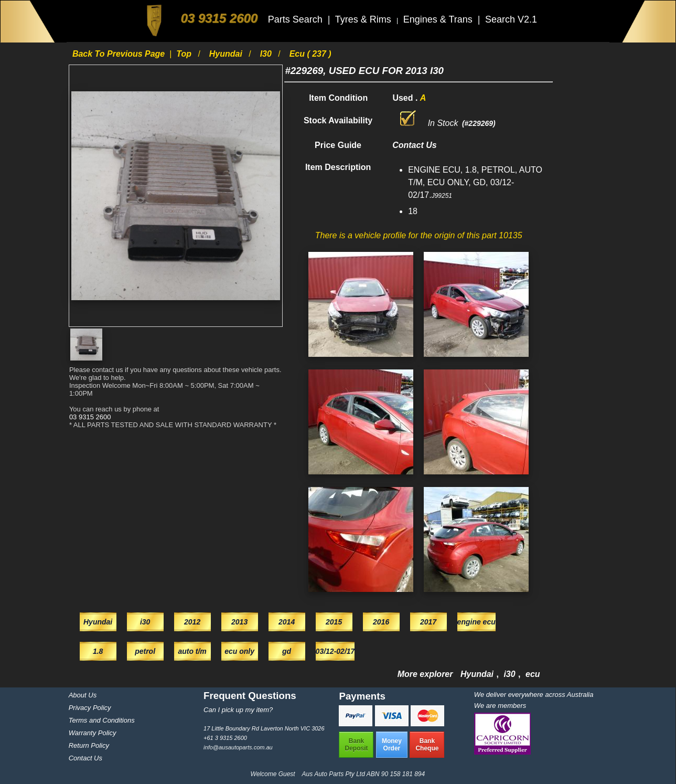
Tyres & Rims (364, 19)
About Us (83, 695)
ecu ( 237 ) (310, 54)
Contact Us (85, 758)
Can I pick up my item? (238, 710)
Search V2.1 (511, 19)
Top (185, 54)
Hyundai (227, 54)
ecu (533, 674)
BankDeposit (356, 745)
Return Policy (89, 745)
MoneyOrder (392, 745)
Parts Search (297, 19)
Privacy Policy (90, 708)
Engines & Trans (439, 19)
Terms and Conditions (102, 720)
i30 (267, 54)
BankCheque (427, 745)
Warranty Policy (93, 733)
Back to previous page (120, 54)
